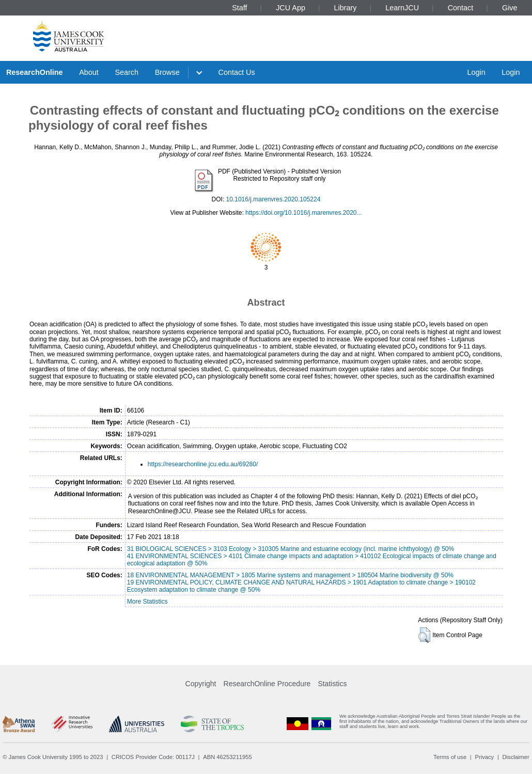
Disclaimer (516, 757)
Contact (461, 8)
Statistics (332, 684)
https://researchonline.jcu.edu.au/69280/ (203, 464)
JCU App (291, 8)
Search (127, 72)
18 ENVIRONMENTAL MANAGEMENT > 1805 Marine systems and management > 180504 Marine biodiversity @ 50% (290, 575)
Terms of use (450, 757)
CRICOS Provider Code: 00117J (153, 757)
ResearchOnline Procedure (267, 684)
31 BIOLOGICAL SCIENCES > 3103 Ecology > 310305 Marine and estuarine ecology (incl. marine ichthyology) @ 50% (291, 549)
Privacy (484, 757)
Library (346, 8)
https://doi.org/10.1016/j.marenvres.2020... (303, 213)
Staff (239, 8)
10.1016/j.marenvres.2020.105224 (273, 199)
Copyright (201, 684)
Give (510, 8)
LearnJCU (402, 8)
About (89, 72)
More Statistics (147, 602)
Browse (167, 72)
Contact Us (237, 72)
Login (476, 72)
